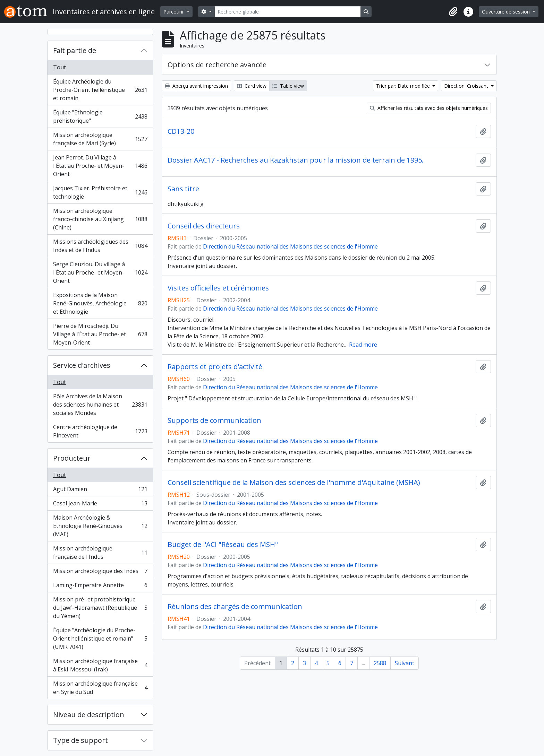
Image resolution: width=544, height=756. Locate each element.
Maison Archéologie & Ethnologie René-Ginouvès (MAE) (100, 526)
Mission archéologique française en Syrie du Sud (100, 688)
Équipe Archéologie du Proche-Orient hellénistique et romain (100, 90)
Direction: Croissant (467, 86)
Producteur (72, 458)
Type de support (80, 740)
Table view (288, 86)
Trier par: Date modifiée (404, 86)
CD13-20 (181, 131)
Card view (252, 86)
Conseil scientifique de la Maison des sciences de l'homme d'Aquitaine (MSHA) (294, 483)
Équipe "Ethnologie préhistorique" (100, 116)
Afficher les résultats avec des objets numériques (429, 108)
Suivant (405, 663)
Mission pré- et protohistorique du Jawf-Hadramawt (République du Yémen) (100, 608)
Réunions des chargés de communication (235, 607)
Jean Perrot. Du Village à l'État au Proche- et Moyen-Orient (100, 166)
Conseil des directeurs (204, 226)
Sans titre (183, 189)
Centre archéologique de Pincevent (100, 431)
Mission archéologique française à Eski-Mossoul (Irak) (100, 665)
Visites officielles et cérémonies (218, 288)
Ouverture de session (507, 12)
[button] (453, 12)
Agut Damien (100, 491)
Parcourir (174, 12)
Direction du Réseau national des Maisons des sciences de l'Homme (290, 246)
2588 (380, 663)
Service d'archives (82, 365)
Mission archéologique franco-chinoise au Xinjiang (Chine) (100, 219)
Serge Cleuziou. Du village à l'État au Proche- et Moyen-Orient (100, 272)
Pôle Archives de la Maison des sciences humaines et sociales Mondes (100, 405)
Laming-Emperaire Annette (100, 587)
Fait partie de (75, 50)
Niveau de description (89, 715)
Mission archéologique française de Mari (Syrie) (100, 139)
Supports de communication (214, 420)
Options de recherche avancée (217, 65)
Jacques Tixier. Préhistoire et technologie (100, 192)
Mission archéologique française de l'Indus (100, 553)
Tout (59, 67)
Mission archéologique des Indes (100, 572)
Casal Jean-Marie (100, 505)
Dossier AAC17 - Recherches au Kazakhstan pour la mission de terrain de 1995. (296, 160)
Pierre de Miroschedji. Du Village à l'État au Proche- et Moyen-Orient (100, 334)
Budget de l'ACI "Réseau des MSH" (223, 545)
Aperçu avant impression (196, 86)
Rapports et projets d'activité (215, 367)
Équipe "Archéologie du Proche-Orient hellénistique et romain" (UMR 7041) (100, 638)
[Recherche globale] (288, 12)
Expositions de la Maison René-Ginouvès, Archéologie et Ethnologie (100, 303)
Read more (363, 345)
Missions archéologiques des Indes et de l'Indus (100, 246)
